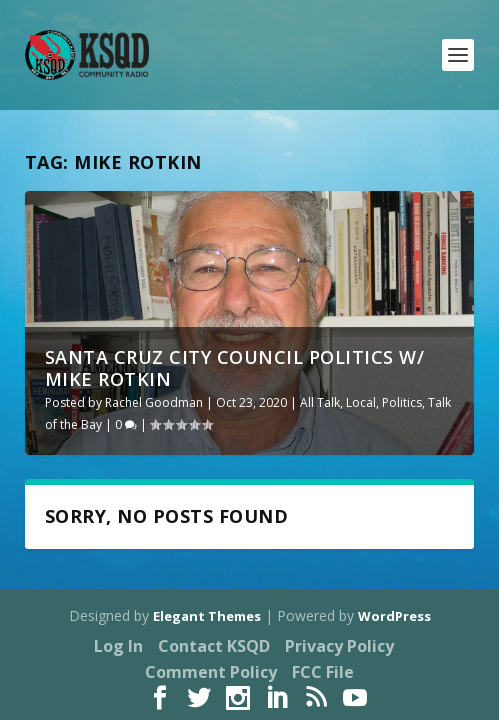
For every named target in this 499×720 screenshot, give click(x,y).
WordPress (394, 616)
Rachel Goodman (154, 402)
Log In (118, 646)
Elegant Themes (207, 616)
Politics (402, 402)
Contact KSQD (214, 646)
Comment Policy (211, 672)
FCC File (323, 672)
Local (361, 402)
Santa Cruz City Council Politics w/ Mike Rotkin (235, 368)
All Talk (320, 402)
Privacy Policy (339, 646)
